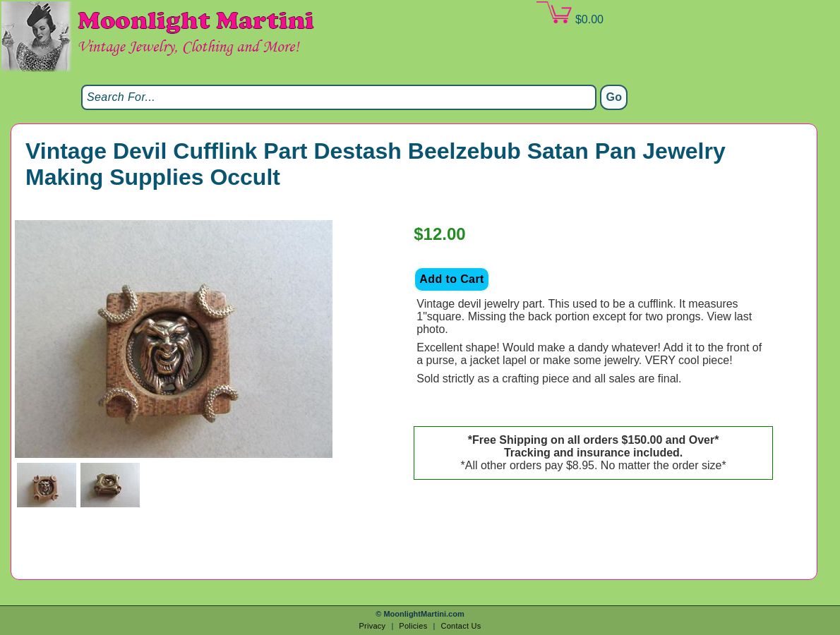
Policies (413, 626)
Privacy (372, 626)
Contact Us (461, 626)
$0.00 (570, 13)
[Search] (339, 97)
